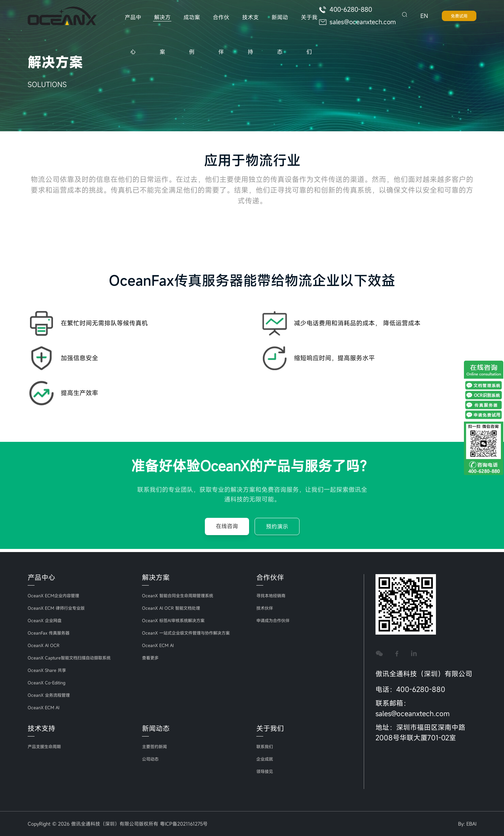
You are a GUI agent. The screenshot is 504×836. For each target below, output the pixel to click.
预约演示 (277, 530)
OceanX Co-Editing (49, 682)
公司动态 (152, 759)
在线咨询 (227, 529)
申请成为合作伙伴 (276, 620)
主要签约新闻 (156, 746)
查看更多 (152, 658)
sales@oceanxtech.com (359, 23)
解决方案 (161, 24)
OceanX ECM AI (45, 707)
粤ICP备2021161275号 (184, 824)
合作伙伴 (219, 24)
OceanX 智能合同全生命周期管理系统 (183, 595)
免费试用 (459, 17)
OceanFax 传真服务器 (51, 633)
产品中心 (133, 24)
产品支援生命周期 (47, 746)
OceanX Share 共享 (49, 670)
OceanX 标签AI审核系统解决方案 (178, 620)
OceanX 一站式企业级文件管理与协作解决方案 (193, 633)
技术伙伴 (266, 608)
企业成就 (266, 759)
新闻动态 (277, 24)
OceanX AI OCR (45, 645)
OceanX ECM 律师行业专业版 (60, 608)
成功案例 (190, 24)
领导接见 (266, 771)
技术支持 (248, 24)
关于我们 (305, 24)
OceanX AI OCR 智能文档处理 (175, 608)
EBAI (471, 824)
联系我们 (266, 746)
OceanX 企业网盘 (47, 620)
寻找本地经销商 (273, 595)
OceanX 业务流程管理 (52, 695)
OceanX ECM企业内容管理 (57, 595)
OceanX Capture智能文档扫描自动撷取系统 (75, 658)
